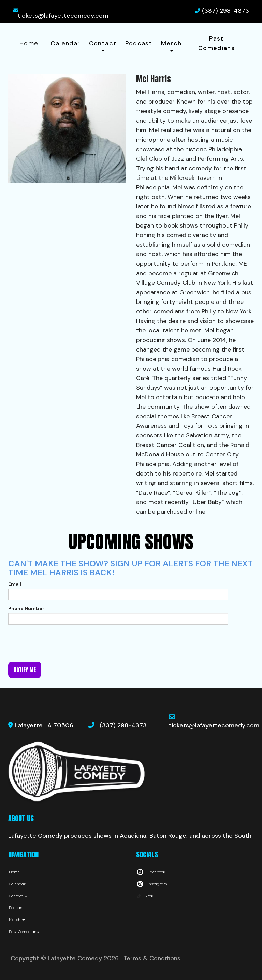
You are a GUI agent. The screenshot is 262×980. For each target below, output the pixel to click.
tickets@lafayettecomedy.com (63, 16)
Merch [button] (171, 45)
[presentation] (60, 643)
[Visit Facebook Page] (151, 872)
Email (15, 584)
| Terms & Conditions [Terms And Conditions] (150, 958)
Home (29, 43)
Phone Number (26, 608)
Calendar (65, 43)
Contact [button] (103, 45)
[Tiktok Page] (145, 896)
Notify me (25, 670)
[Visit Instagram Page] (152, 884)
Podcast (139, 43)
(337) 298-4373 (225, 11)
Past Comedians (216, 43)
